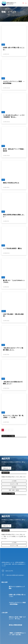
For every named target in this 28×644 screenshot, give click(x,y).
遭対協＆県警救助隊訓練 (15, 625)
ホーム (3, 9)
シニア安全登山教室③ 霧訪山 (12, 248)
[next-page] (12, 430)
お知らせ (4, 311)
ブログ (3, 45)
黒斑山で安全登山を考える (11, 183)
